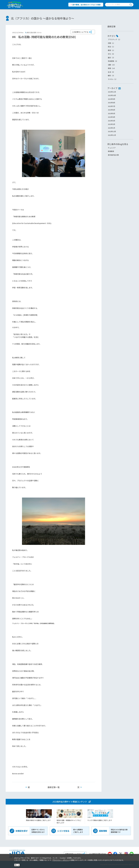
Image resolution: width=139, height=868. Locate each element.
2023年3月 (111, 121)
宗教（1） (111, 43)
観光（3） (111, 75)
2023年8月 (111, 103)
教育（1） (111, 50)
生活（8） (111, 72)
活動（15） (112, 65)
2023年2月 (111, 124)
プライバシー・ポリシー (61, 860)
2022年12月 (112, 131)
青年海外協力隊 (113, 155)
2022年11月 (112, 135)
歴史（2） (111, 58)
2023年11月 (112, 92)
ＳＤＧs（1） (113, 79)
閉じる (17, 865)
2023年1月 (111, 128)
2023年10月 (112, 95)
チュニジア (112, 148)
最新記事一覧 (54, 787)
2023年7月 (111, 106)
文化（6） (111, 54)
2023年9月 (111, 99)
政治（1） (111, 47)
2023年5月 (111, 113)
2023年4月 (111, 117)
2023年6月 (111, 110)
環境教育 (111, 151)
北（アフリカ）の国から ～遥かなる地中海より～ (43, 18)
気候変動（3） (113, 61)
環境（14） (112, 68)
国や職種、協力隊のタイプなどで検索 (86, 5)
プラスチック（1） (114, 39)
